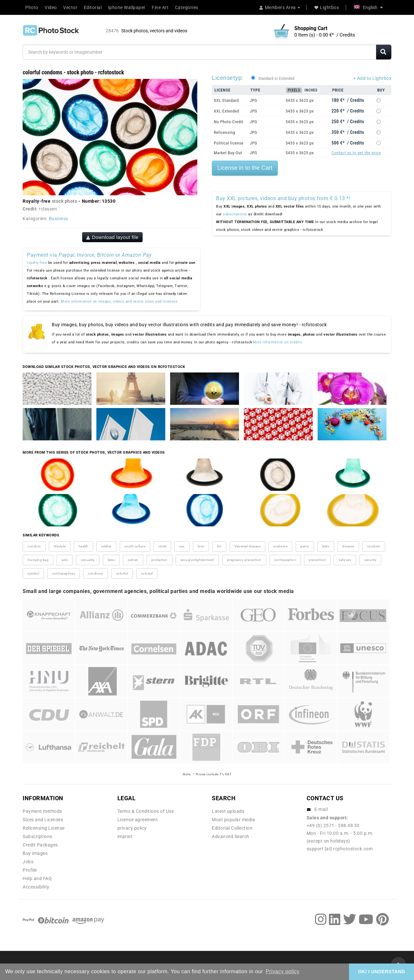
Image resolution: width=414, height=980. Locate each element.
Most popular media (233, 820)
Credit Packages (40, 845)
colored (147, 573)
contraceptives (64, 573)
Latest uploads (228, 811)
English (368, 7)
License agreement (138, 820)
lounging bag (38, 560)
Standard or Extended (276, 79)
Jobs (28, 862)
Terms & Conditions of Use (146, 811)
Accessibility (36, 887)
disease (348, 546)
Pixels (294, 90)
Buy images (35, 853)
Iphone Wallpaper (127, 7)
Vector (70, 7)
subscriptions (235, 214)
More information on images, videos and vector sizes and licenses (119, 302)
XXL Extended (227, 111)
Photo (32, 7)
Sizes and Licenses (43, 820)
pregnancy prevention (244, 560)
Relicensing (224, 132)
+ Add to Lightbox (372, 78)
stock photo (65, 201)
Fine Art (160, 7)
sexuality (88, 560)
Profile (30, 870)
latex (326, 546)
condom (34, 546)
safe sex (345, 560)
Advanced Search (231, 836)
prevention (317, 560)
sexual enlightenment (197, 560)
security (370, 560)
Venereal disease (247, 546)
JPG (253, 100)
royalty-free (37, 263)
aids (65, 560)
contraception (285, 560)
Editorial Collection (232, 828)
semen (133, 560)
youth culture (135, 546)
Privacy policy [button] (283, 971)
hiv (219, 546)
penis (305, 546)
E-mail (321, 809)
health (83, 546)
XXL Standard (226, 100)
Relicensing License (44, 828)
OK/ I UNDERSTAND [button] (381, 972)
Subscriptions (38, 836)
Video (51, 7)
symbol (33, 573)
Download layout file (113, 237)
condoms (96, 573)
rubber (106, 546)
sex (182, 546)
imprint (125, 836)
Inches (311, 90)
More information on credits (278, 342)
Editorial (93, 7)
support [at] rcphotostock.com (340, 849)
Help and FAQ (37, 878)
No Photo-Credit (229, 122)
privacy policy (132, 828)
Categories (187, 7)
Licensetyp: (228, 78)
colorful (122, 573)
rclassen (48, 209)
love (201, 546)
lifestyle (60, 546)
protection (159, 560)
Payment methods (42, 811)
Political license (229, 143)
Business (59, 219)
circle (162, 546)
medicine (280, 546)
